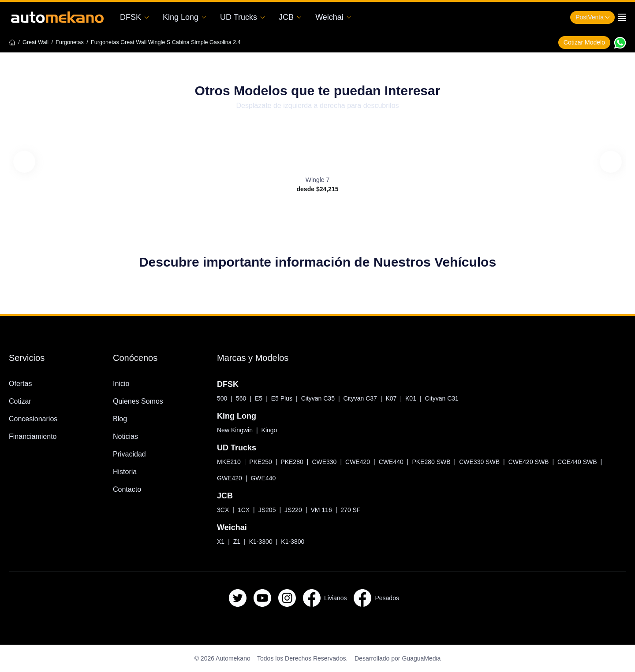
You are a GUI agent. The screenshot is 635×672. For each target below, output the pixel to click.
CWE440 (398, 462)
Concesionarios (35, 419)
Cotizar (21, 401)
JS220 (293, 510)
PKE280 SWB (441, 462)
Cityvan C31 (451, 398)
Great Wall (38, 42)
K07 (400, 398)
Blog (121, 419)
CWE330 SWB (492, 462)
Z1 (235, 542)
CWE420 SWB (544, 462)
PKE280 (294, 462)
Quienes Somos (141, 401)
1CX (243, 510)
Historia (126, 472)
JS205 (266, 510)
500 (223, 398)
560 (243, 398)
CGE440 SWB (596, 462)
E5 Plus (285, 398)
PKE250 (261, 462)
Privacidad (131, 454)
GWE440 (266, 478)
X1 (220, 542)
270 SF (350, 510)
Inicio (122, 384)
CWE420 (363, 462)
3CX (223, 510)
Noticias (127, 436)
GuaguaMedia (432, 658)
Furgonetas (77, 42)
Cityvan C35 (323, 398)
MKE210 (229, 462)
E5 (261, 398)
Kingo (276, 430)
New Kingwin (237, 430)
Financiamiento (36, 436)
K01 (420, 398)
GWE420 (230, 478)
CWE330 (328, 462)
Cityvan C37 (367, 398)
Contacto (129, 489)
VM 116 (321, 510)
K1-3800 (292, 542)
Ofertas (21, 384)
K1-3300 (259, 542)
